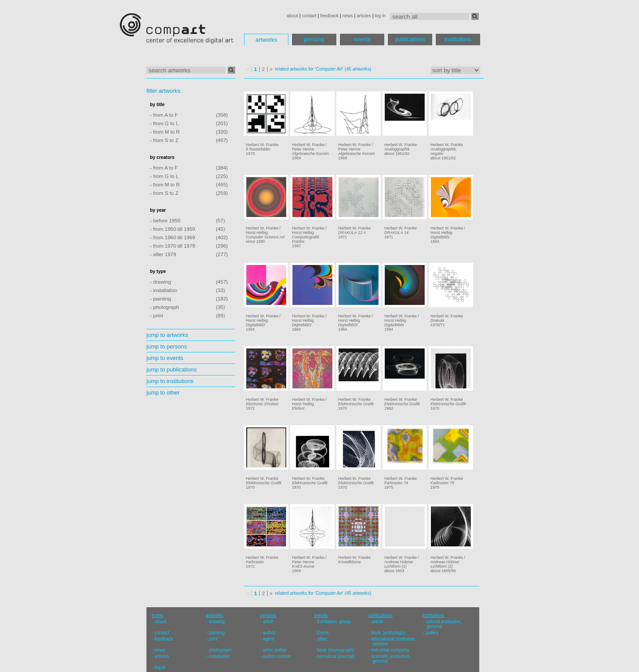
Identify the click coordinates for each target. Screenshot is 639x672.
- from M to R (165, 132)
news (347, 16)
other (322, 639)
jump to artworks (167, 335)
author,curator (277, 656)
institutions (458, 39)
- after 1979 (163, 254)
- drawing (160, 282)
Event (323, 633)
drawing (217, 622)
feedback (330, 16)
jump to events (165, 358)
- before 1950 (165, 221)
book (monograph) (336, 650)
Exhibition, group (334, 622)
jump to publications (172, 370)
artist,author (275, 650)
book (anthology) (388, 633)
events (362, 39)
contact (309, 16)
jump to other (163, 393)
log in (380, 16)
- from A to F (164, 115)
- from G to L (164, 123)
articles (364, 16)
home (158, 615)
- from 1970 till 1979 (173, 246)
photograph (220, 650)
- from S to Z (164, 140)
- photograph (164, 307)
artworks (266, 40)
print (213, 639)
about (292, 16)
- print (156, 316)
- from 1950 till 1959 (173, 229)
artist (268, 622)
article (377, 622)
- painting (160, 299)
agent (268, 639)
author (269, 633)
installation (219, 656)
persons (314, 39)
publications (410, 39)
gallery (432, 633)
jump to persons (167, 346)
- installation (164, 290)
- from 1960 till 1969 (173, 237)
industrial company (390, 650)
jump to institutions (170, 381)
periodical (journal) (336, 656)
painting (217, 633)
